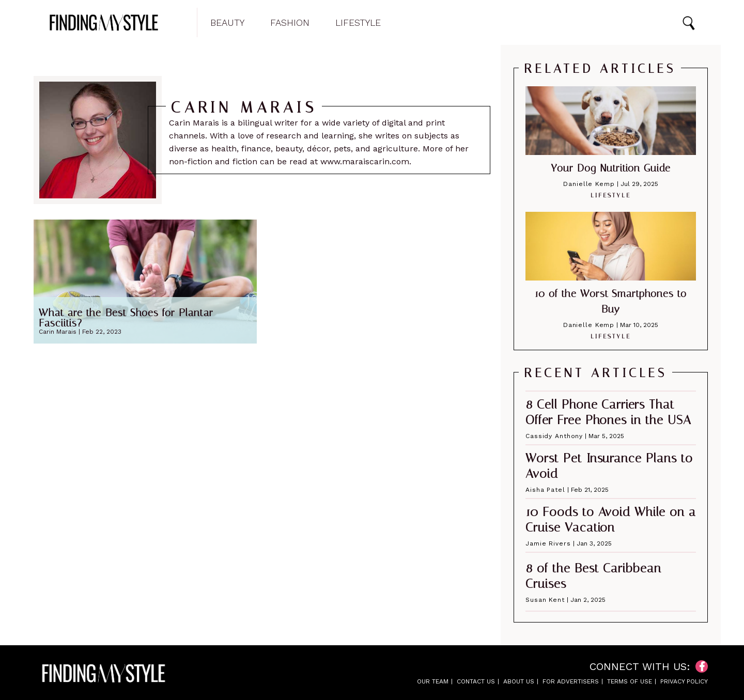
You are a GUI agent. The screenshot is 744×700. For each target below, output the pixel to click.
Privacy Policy (684, 681)
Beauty (227, 23)
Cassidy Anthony (554, 436)
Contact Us (476, 681)
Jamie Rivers (548, 543)
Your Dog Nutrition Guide (610, 168)
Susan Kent (545, 600)
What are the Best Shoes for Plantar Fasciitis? (126, 318)
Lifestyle (358, 23)
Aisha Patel (545, 490)
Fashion (290, 23)
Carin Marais (58, 332)
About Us (519, 681)
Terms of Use (630, 681)
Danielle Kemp (589, 184)
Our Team (433, 681)
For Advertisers (571, 681)
